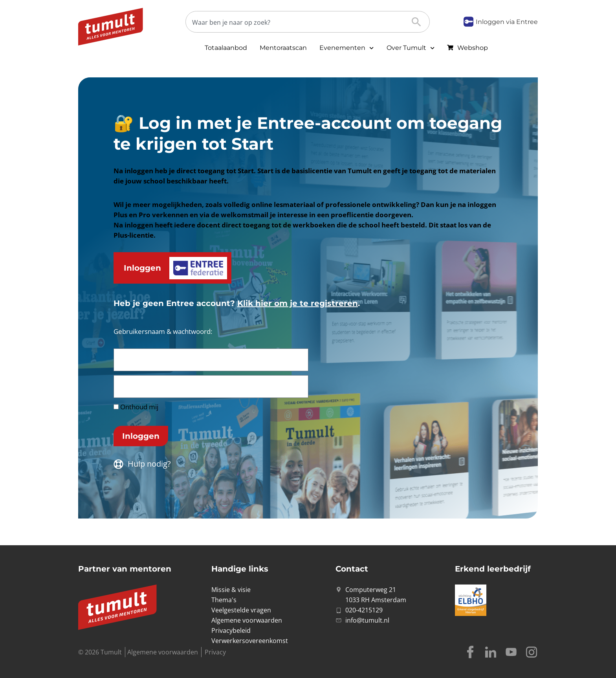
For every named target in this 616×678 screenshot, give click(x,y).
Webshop (473, 48)
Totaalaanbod (226, 48)
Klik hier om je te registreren (298, 303)
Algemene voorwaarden (163, 652)
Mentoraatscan (283, 48)
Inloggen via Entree (507, 22)
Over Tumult (411, 48)
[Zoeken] (301, 22)
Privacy (215, 652)
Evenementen (346, 48)
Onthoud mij (136, 407)
